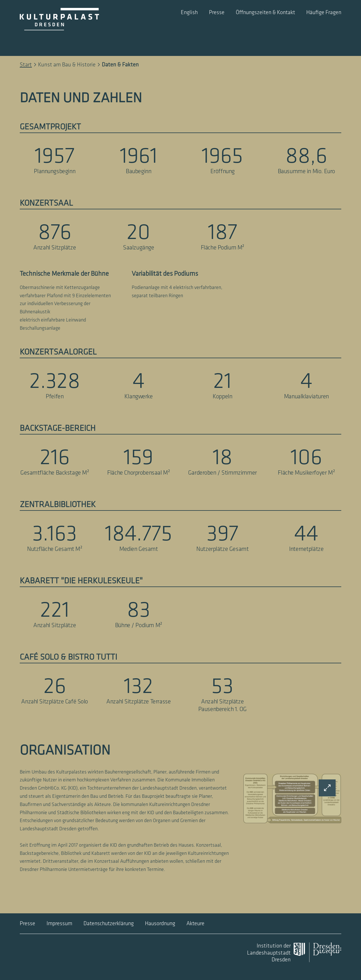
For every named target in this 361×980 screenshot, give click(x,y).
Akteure (195, 923)
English (189, 12)
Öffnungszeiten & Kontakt (265, 12)
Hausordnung (160, 923)
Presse (217, 12)
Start (26, 65)
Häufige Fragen (324, 12)
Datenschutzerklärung (109, 923)
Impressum (59, 923)
